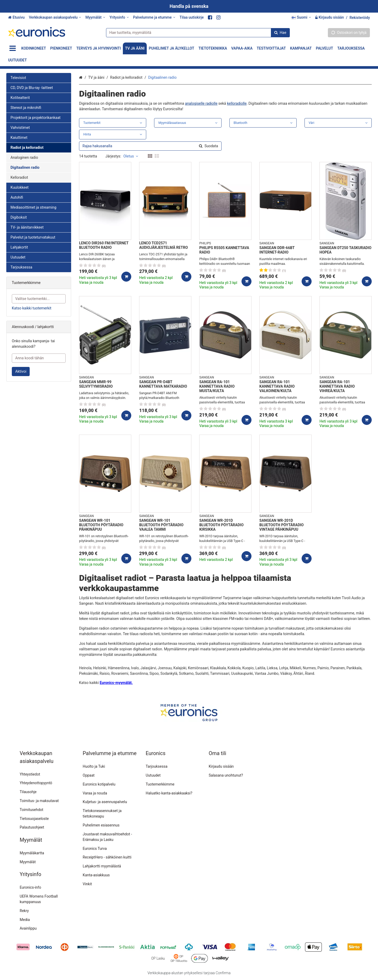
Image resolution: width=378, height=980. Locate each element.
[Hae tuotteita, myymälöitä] (198, 32)
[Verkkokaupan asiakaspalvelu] (55, 17)
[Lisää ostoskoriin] (126, 277)
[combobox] (198, 32)
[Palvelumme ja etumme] (154, 17)
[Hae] (280, 32)
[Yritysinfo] (119, 17)
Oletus (131, 156)
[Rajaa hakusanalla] (150, 146)
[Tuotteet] (13, 48)
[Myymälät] (95, 17)
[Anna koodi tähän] (39, 358)
